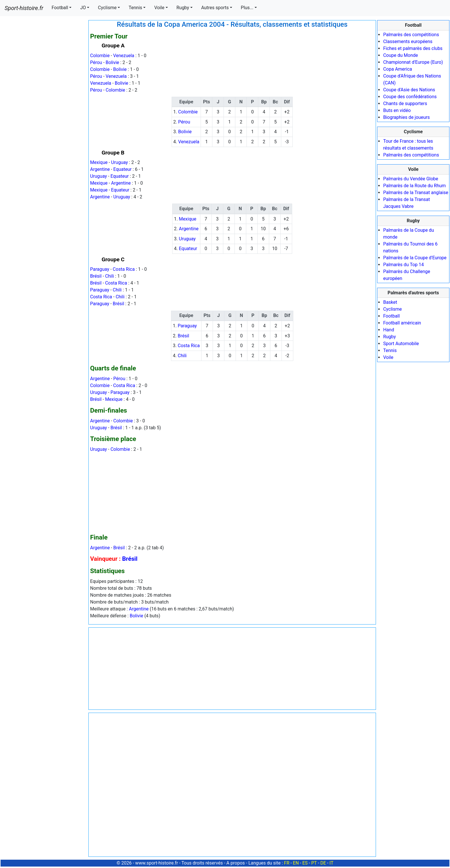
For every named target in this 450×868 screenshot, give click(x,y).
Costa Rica (124, 269)
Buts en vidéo (397, 110)
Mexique (99, 162)
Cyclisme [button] (107, 8)
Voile (388, 357)
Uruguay (120, 162)
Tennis (390, 350)
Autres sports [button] (215, 8)
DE (323, 863)
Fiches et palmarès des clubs (413, 48)
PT (314, 863)
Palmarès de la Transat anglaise (416, 193)
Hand (389, 330)
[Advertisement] (44, 106)
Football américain (402, 323)
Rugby (389, 337)
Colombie (100, 56)
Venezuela (124, 56)
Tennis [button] (135, 8)
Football (391, 316)
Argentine (100, 169)
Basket (390, 302)
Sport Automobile (401, 344)
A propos (236, 863)
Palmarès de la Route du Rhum (414, 186)
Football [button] (60, 8)
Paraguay (100, 269)
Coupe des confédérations (410, 97)
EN (296, 863)
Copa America (398, 69)
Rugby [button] (183, 8)
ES (305, 863)
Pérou (96, 62)
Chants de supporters (405, 104)
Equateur (123, 169)
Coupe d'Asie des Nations (409, 90)
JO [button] (83, 8)
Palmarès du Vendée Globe (411, 179)
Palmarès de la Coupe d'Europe (415, 258)
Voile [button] (159, 8)
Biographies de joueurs (406, 117)
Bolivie (112, 62)
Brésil (96, 276)
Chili (109, 276)
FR (287, 863)
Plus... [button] (247, 8)
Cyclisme (392, 309)
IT (331, 863)
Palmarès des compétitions (411, 35)
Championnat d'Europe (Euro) (413, 62)
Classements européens (408, 41)
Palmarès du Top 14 (404, 265)
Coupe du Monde (400, 55)
